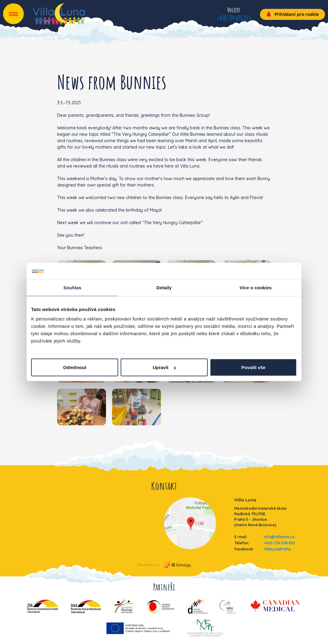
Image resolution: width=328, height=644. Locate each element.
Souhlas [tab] (72, 287)
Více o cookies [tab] (256, 287)
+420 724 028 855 (234, 18)
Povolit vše (253, 367)
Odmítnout (75, 367)
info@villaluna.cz (279, 537)
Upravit (164, 367)
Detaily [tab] (164, 287)
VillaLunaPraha (277, 549)
